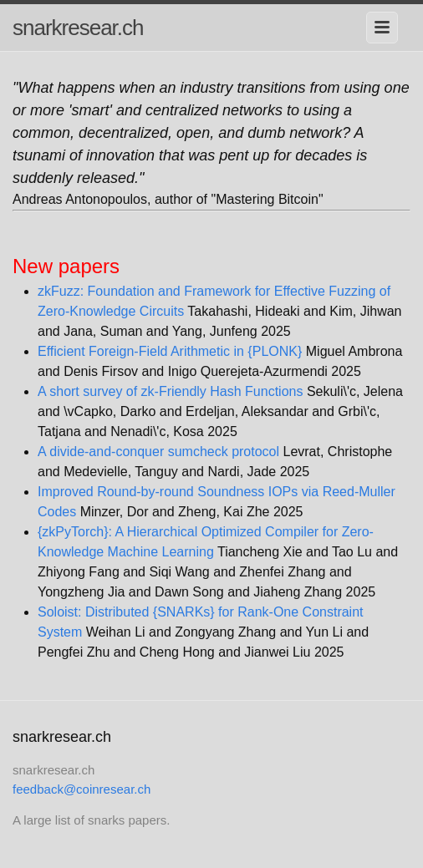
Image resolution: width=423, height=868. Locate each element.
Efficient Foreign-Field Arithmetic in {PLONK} (170, 351)
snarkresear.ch (78, 28)
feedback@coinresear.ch (82, 789)
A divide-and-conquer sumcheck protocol (158, 452)
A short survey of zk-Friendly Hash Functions (170, 391)
